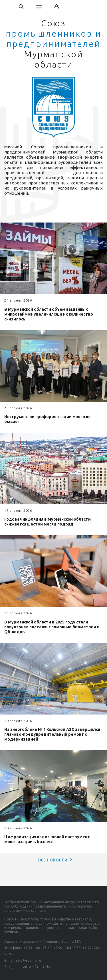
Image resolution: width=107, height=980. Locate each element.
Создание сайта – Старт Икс (28, 967)
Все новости (53, 860)
